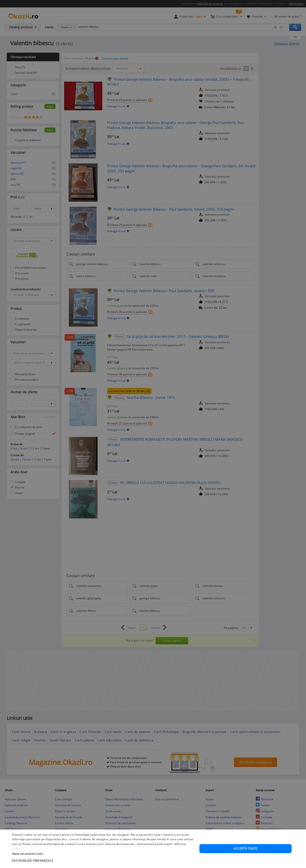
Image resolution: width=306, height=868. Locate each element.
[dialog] (153, 434)
